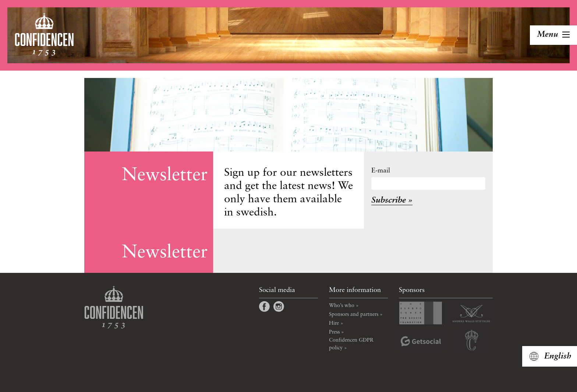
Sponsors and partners (354, 314)
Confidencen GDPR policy (351, 344)
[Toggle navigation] (553, 35)
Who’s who (342, 306)
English (558, 356)
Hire (334, 323)
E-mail (381, 171)
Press (334, 332)
